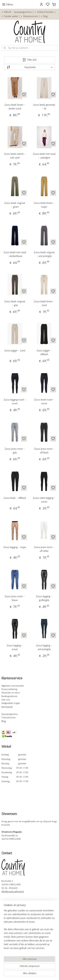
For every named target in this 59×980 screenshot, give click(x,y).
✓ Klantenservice (29, 16)
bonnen (12, 718)
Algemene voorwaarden (13, 686)
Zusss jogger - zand (15, 351)
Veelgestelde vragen (11, 703)
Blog (4, 721)
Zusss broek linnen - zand (44, 303)
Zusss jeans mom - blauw (15, 598)
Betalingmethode (9, 696)
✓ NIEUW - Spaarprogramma (17, 12)
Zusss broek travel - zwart (44, 402)
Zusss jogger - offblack (44, 352)
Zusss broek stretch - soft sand (15, 156)
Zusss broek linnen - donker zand (15, 107)
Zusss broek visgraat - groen (15, 205)
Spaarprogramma (10, 714)
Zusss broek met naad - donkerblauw (15, 254)
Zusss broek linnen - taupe (44, 205)
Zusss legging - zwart (15, 647)
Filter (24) (29, 60)
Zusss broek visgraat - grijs (15, 303)
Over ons (6, 700)
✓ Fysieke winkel (10, 16)
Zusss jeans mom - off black (44, 451)
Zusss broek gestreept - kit (44, 107)
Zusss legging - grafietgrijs (44, 598)
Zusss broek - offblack (15, 498)
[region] (29, 931)
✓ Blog (44, 16)
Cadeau (5, 718)
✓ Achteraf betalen (44, 12)
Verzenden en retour (11, 693)
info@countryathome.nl (13, 892)
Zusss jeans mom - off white (44, 549)
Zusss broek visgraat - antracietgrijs (44, 254)
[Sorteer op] (29, 67)
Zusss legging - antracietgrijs (44, 647)
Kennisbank (7, 707)
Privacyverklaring (9, 689)
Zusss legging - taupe (15, 547)
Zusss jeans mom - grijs (15, 451)
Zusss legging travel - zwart (15, 402)
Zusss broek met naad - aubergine (44, 156)
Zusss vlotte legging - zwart (44, 500)
